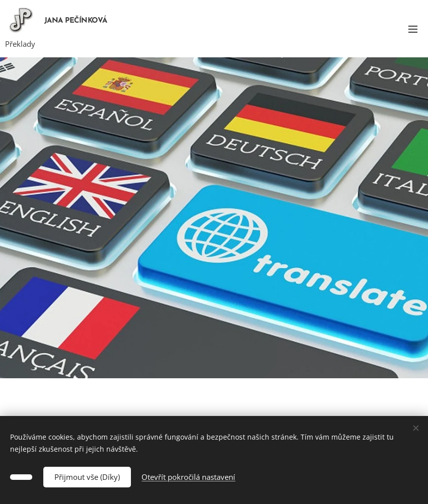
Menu (413, 29)
